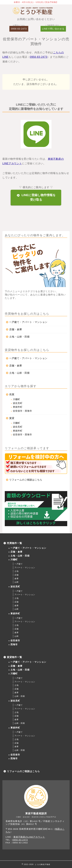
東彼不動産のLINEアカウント (29, 837)
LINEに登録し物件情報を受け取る (36, 197)
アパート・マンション (25, 568)
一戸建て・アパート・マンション (28, 322)
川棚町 (16, 399)
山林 (17, 582)
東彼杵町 (18, 407)
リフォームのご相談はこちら (26, 480)
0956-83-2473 (19, 29)
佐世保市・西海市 (22, 411)
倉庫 (17, 579)
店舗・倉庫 (16, 329)
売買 (12, 394)
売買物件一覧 (14, 543)
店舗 (17, 575)
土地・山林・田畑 (19, 337)
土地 (17, 571)
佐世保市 (15, 641)
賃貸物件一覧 (14, 657)
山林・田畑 (20, 696)
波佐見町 (18, 403)
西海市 (14, 645)
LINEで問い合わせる (53, 29)
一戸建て (19, 564)
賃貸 (12, 418)
